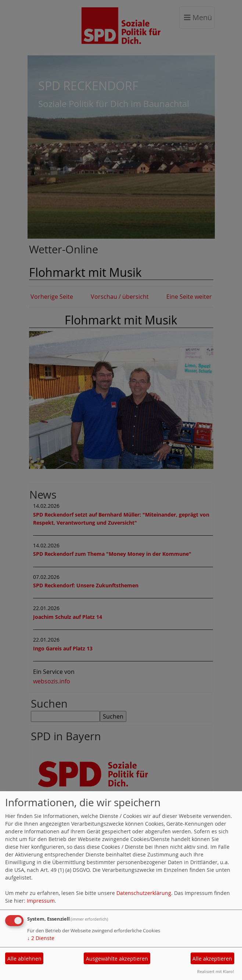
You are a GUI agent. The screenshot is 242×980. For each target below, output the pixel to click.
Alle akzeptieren (212, 959)
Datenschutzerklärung (144, 893)
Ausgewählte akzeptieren (117, 959)
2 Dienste (41, 938)
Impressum (41, 901)
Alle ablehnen (24, 959)
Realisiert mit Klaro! (216, 971)
